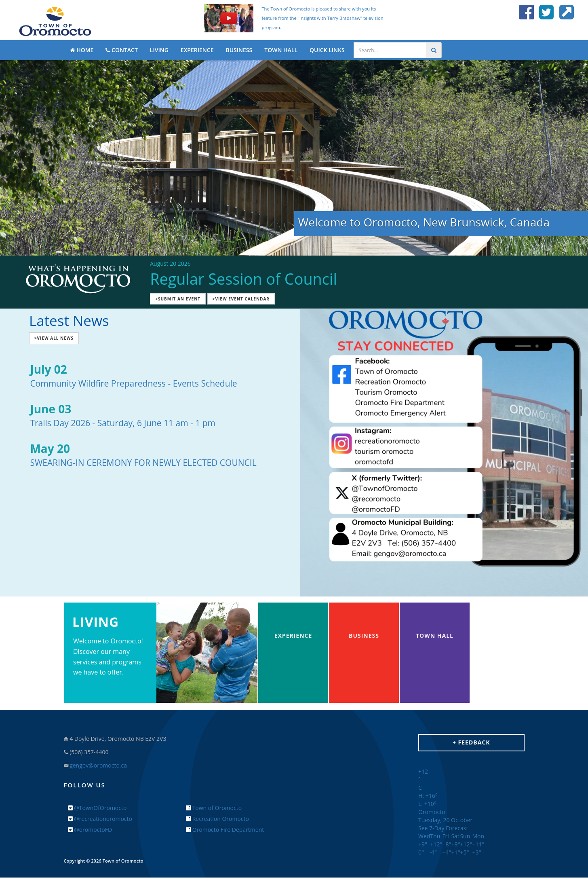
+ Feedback (471, 742)
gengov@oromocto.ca (98, 765)
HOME (82, 50)
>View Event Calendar (241, 299)
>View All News (54, 338)
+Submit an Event (178, 299)
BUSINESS (239, 50)
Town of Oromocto (214, 808)
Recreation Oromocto (217, 819)
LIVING (159, 50)
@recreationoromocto (100, 819)
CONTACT (121, 50)
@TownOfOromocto (97, 808)
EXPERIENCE (197, 50)
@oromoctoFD (90, 830)
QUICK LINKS (327, 50)
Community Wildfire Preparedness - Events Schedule (133, 383)
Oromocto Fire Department (225, 830)
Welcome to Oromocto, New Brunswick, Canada (424, 222)
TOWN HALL (281, 50)
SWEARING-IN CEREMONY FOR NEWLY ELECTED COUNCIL (143, 463)
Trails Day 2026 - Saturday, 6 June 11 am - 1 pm (123, 423)
